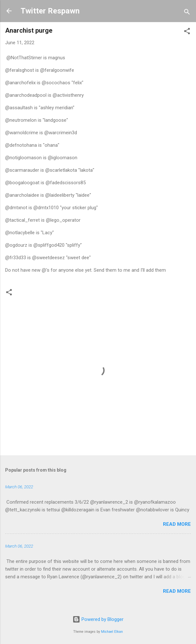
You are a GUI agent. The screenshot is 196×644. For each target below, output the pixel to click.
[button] (187, 32)
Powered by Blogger (98, 619)
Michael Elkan (112, 632)
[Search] (187, 13)
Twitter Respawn (50, 11)
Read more (177, 524)
